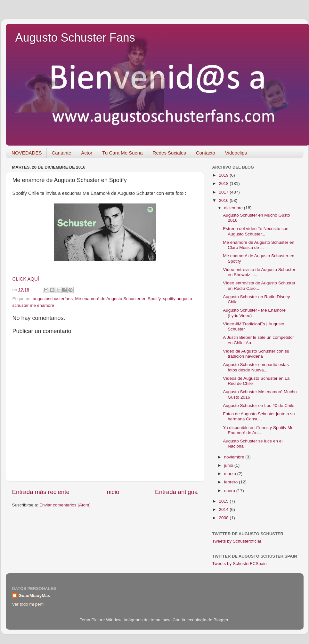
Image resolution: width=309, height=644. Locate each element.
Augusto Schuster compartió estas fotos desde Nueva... (256, 367)
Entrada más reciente (41, 492)
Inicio (112, 492)
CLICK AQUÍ (26, 279)
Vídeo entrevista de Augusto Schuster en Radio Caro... (259, 286)
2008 (224, 518)
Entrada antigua (176, 492)
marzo (231, 474)
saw (166, 620)
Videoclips (236, 153)
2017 (224, 192)
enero (230, 491)
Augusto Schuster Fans (75, 38)
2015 (224, 501)
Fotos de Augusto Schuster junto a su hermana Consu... (259, 416)
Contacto (206, 153)
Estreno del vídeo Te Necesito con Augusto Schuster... (256, 231)
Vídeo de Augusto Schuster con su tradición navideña (256, 354)
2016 (224, 200)
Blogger (221, 620)
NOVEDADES (27, 153)
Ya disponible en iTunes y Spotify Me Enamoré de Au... (258, 430)
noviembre (235, 457)
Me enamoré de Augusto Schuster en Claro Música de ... (259, 245)
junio (229, 465)
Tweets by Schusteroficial (237, 541)
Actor (87, 153)
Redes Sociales (169, 153)
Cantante (61, 153)
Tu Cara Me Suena (122, 153)
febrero (232, 482)
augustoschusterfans (53, 299)
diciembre (234, 208)
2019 (224, 175)
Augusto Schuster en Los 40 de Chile (259, 405)
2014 (224, 509)
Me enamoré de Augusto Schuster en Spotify (118, 299)
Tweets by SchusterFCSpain (240, 564)
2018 (224, 183)
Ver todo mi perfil (28, 604)
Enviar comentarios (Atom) (65, 505)
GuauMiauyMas (34, 596)
